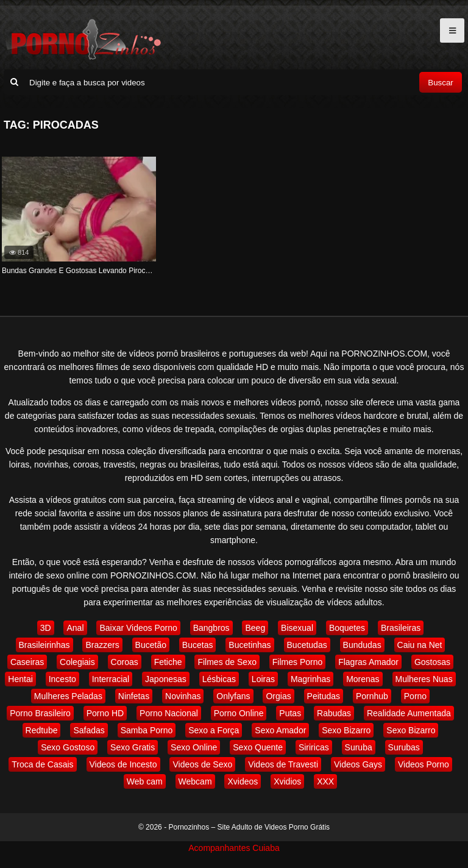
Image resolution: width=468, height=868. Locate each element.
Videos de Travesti (283, 764)
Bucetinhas (250, 645)
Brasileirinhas (44, 645)
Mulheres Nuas (424, 679)
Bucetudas (307, 645)
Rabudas (334, 713)
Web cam (145, 781)
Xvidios (287, 781)
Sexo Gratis (133, 747)
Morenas (363, 679)
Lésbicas (219, 679)
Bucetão (151, 645)
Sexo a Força (214, 730)
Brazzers (102, 645)
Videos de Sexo (202, 764)
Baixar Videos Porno (138, 628)
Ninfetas (134, 696)
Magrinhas (310, 679)
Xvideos (243, 781)
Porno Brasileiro (40, 713)
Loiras (263, 679)
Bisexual (297, 628)
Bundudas (362, 645)
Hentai (20, 679)
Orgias (278, 696)
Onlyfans (233, 696)
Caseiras (27, 662)
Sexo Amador (280, 730)
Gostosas (432, 662)
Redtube (42, 730)
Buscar (440, 83)
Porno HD (105, 713)
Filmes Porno (297, 662)
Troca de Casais (42, 764)
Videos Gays (358, 764)
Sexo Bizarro (346, 730)
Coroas (125, 662)
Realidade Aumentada (409, 713)
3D (46, 628)
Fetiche (168, 662)
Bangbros (211, 628)
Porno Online (239, 713)
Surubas (404, 747)
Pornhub (372, 696)
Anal (75, 628)
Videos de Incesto (123, 764)
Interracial (111, 679)
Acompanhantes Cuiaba (234, 848)
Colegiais (77, 662)
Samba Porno (147, 730)
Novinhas (183, 696)
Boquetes (347, 628)
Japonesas (166, 679)
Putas (290, 713)
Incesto (62, 679)
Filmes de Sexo (227, 662)
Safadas (89, 730)
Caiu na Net (420, 645)
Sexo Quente (258, 747)
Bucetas (198, 645)
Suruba (359, 747)
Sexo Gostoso (68, 747)
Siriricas (314, 747)
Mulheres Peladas (68, 696)
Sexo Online (194, 747)
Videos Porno (424, 764)
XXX (325, 781)
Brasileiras (401, 628)
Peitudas (324, 696)
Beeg (255, 628)
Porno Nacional (169, 713)
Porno (415, 696)
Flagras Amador (368, 662)
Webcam (195, 781)
